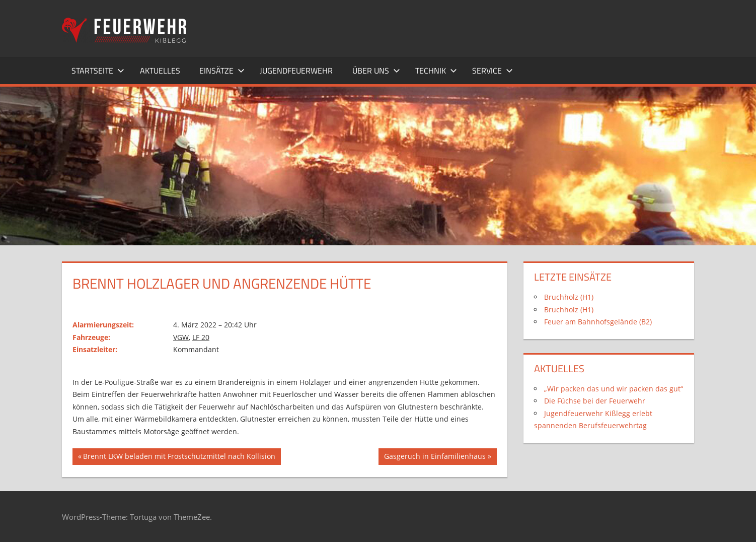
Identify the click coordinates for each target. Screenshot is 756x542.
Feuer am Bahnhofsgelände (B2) (598, 322)
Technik (436, 71)
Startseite (98, 71)
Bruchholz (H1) (569, 297)
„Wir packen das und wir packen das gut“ (614, 389)
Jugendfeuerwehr (296, 71)
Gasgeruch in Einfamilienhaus (435, 457)
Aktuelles (160, 71)
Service (493, 71)
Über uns (376, 71)
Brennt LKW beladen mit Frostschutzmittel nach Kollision (179, 457)
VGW (181, 337)
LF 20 (201, 337)
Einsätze (222, 71)
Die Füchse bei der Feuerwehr (595, 401)
